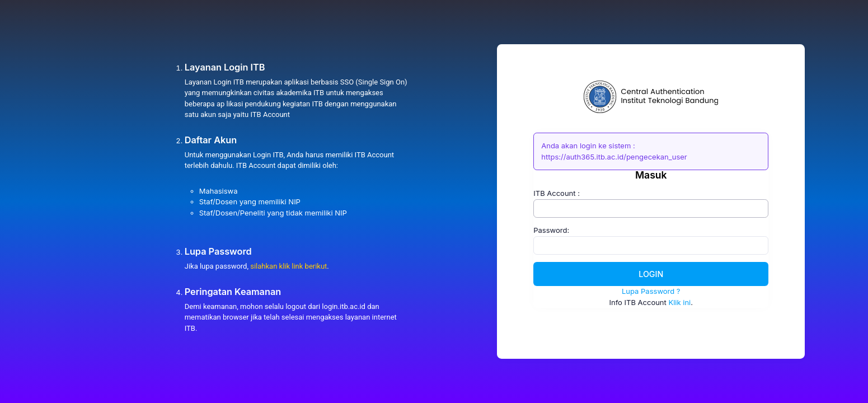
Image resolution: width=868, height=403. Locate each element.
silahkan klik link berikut (288, 266)
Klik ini (679, 302)
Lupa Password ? (651, 291)
